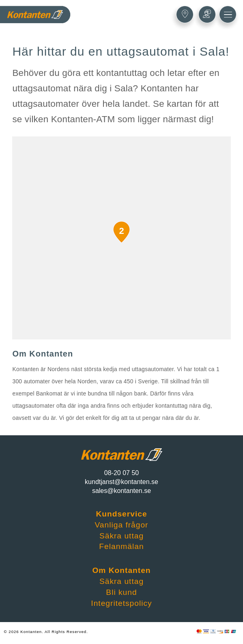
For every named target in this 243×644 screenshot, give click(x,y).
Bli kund (121, 592)
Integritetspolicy (121, 603)
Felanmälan (121, 546)
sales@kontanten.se (121, 491)
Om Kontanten (121, 570)
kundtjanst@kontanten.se (121, 482)
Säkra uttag (121, 536)
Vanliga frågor (121, 525)
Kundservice (121, 514)
